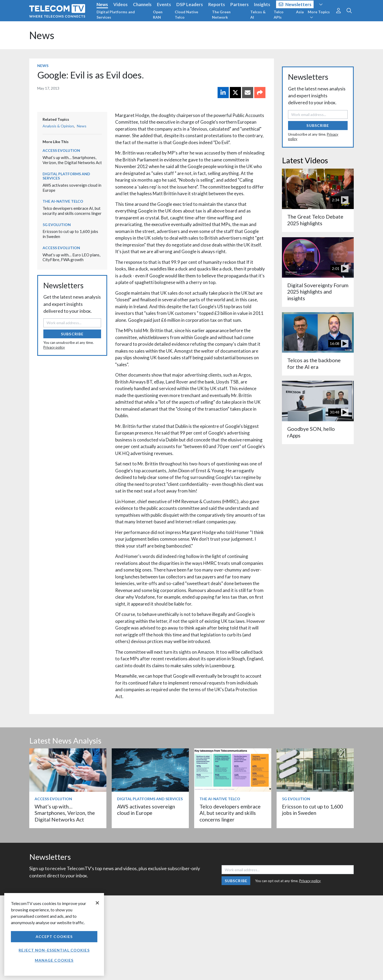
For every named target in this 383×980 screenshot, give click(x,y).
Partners (240, 4)
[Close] (97, 903)
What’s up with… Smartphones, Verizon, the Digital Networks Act (72, 160)
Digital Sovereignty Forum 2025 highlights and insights (318, 292)
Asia (300, 12)
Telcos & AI (258, 14)
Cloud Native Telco (186, 14)
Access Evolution (61, 150)
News (102, 4)
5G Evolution (57, 225)
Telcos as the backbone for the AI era (314, 363)
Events (164, 4)
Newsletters (295, 4)
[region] (54, 934)
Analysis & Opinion (58, 126)
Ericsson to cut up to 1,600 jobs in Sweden (312, 810)
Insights (262, 4)
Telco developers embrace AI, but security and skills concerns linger (72, 211)
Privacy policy (54, 347)
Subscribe (72, 334)
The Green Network (221, 14)
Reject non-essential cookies (54, 950)
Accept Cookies (54, 937)
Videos (120, 4)
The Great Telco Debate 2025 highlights (315, 220)
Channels (142, 4)
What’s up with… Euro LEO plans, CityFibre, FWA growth (71, 257)
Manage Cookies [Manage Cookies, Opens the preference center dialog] (54, 960)
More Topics (319, 14)
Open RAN (158, 14)
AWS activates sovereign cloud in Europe (146, 810)
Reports (217, 4)
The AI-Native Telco (63, 201)
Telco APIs (279, 14)
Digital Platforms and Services (116, 14)
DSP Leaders (190, 4)
